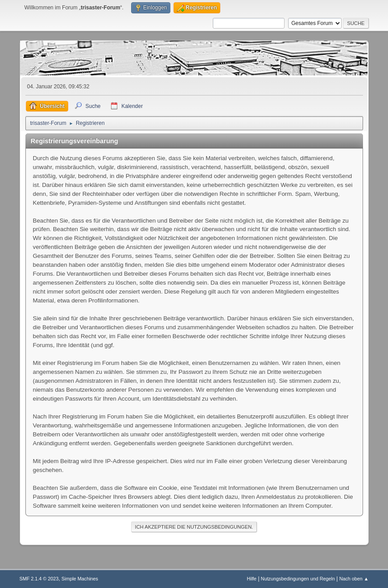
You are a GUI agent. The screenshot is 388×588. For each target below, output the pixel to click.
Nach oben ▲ (354, 579)
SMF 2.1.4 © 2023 (39, 579)
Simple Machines (80, 579)
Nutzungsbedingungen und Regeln (298, 579)
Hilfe (252, 579)
